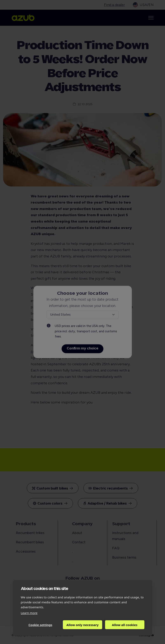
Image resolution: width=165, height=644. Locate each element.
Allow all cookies (125, 625)
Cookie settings (40, 625)
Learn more (29, 613)
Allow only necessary (83, 625)
